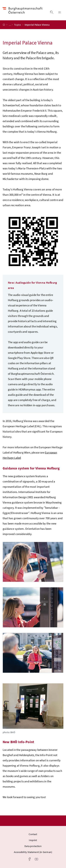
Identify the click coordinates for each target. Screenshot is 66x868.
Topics (18, 25)
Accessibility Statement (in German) (33, 852)
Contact (33, 834)
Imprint (33, 840)
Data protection (33, 846)
